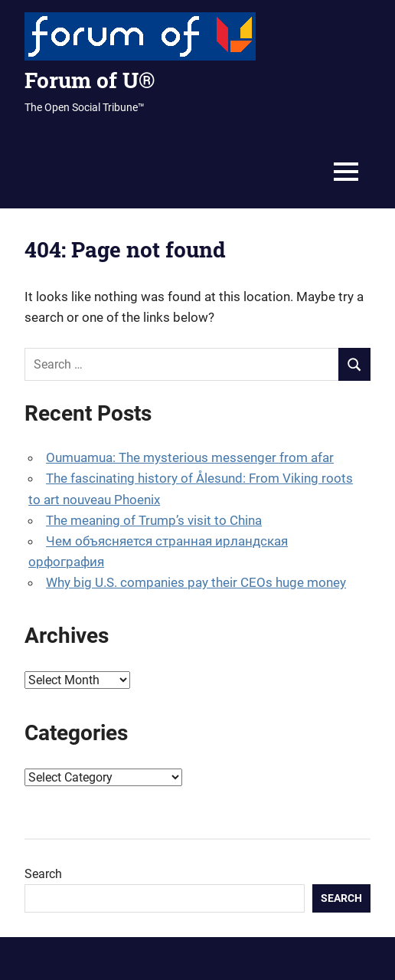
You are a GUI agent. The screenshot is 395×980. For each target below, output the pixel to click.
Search (43, 874)
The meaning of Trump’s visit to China (154, 520)
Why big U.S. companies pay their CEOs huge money (196, 582)
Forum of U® (90, 80)
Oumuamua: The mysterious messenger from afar (190, 457)
